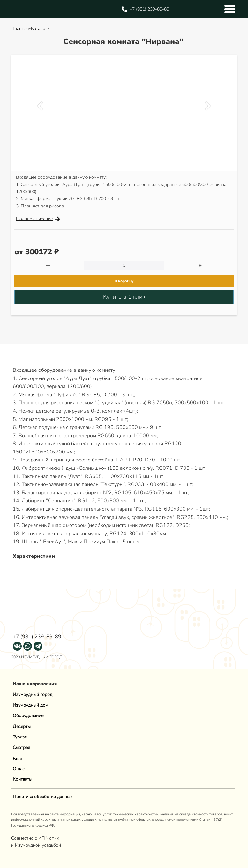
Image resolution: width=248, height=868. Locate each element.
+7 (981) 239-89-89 (37, 637)
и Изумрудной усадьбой (36, 845)
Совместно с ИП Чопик (36, 838)
